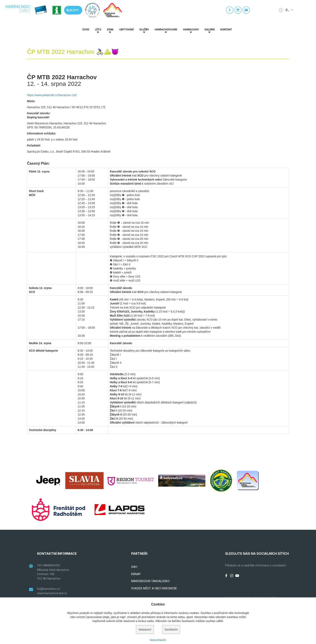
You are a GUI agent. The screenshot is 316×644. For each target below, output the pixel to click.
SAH (134, 567)
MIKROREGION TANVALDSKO (150, 581)
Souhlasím (171, 629)
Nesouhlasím (158, 640)
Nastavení (145, 629)
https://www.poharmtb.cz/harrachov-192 (52, 95)
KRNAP (136, 574)
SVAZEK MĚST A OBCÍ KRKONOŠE (154, 588)
